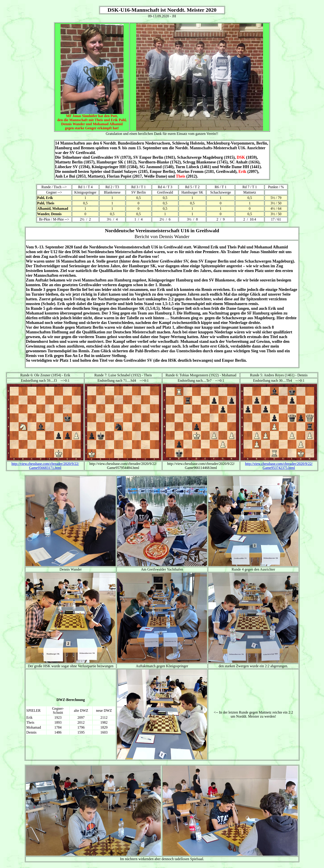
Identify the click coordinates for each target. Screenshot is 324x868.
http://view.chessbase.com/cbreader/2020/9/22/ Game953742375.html (279, 466)
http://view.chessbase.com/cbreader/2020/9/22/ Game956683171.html (45, 466)
